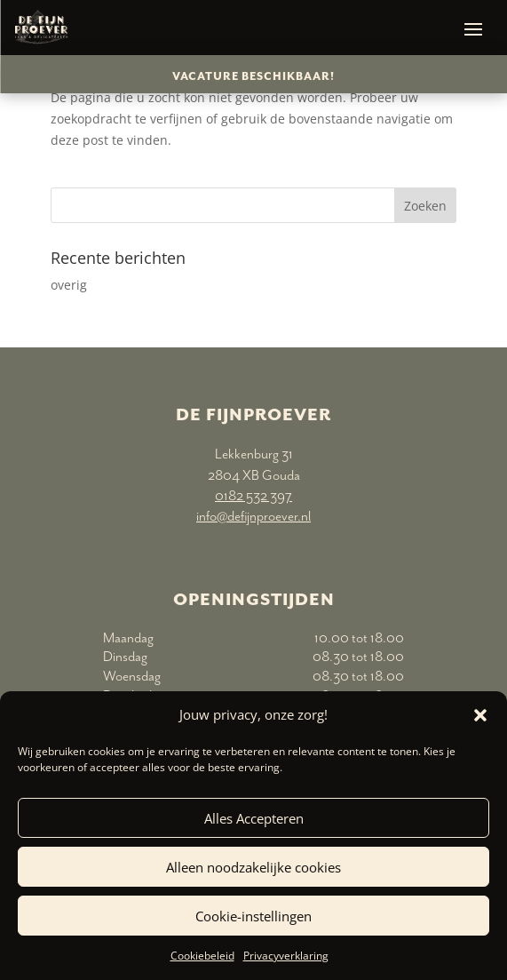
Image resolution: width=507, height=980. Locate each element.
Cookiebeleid (202, 956)
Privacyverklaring (286, 956)
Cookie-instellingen (253, 916)
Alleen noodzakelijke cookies (253, 867)
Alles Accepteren (254, 818)
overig (69, 285)
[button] (480, 715)
